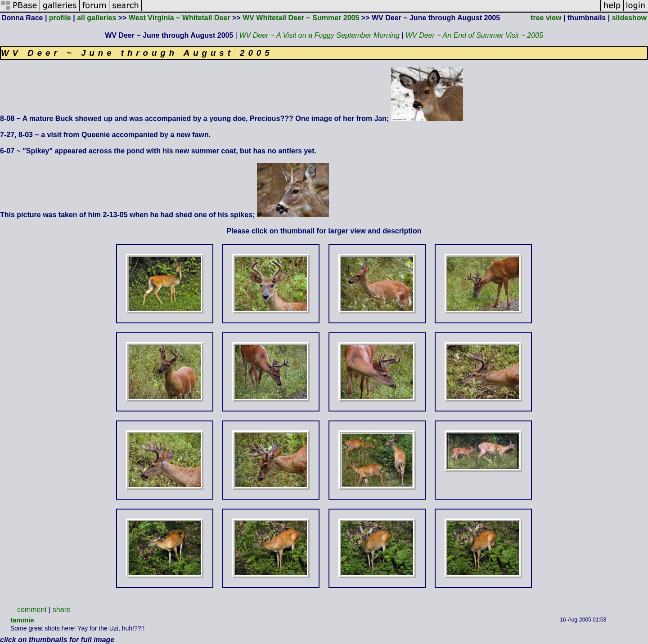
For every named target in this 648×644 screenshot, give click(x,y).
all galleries (97, 18)
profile (60, 18)
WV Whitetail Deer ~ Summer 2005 (301, 18)
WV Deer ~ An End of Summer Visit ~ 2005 (474, 35)
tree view (546, 18)
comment (32, 610)
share (62, 610)
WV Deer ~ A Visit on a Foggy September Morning (319, 35)
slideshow (629, 18)
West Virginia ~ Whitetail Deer (180, 18)
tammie (22, 620)
